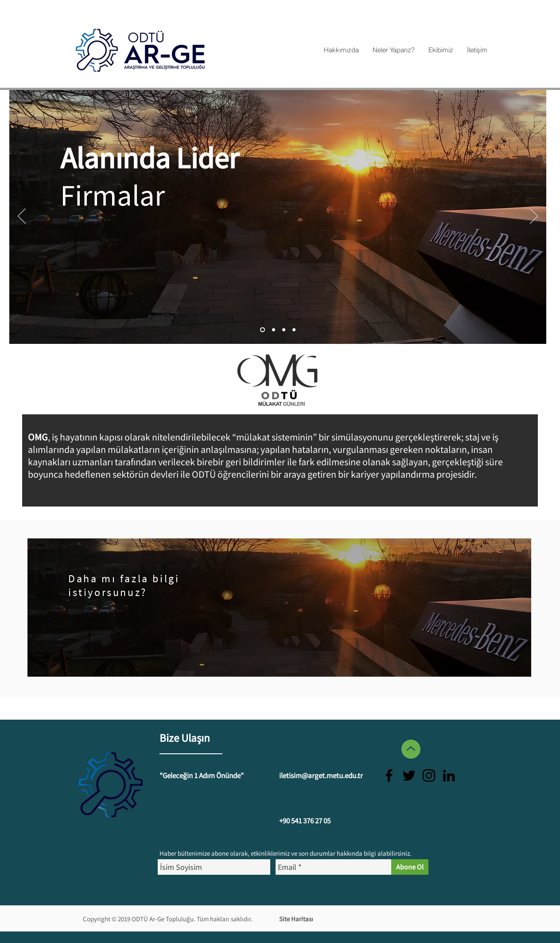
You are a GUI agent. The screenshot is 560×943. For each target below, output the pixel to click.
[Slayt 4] (262, 330)
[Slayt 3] (284, 330)
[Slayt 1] (294, 330)
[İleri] (534, 217)
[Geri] (22, 217)
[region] (279, 608)
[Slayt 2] (274, 330)
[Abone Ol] (410, 867)
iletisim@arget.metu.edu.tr (321, 775)
